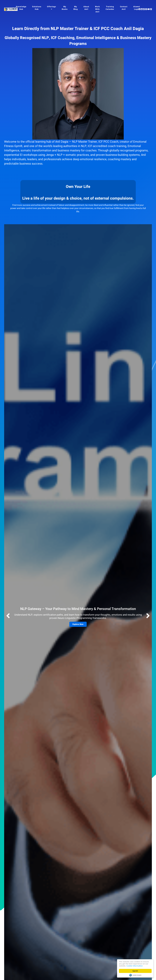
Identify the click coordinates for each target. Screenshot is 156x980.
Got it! (135, 971)
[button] (148, 616)
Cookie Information (135, 966)
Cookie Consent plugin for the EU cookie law (135, 975)
